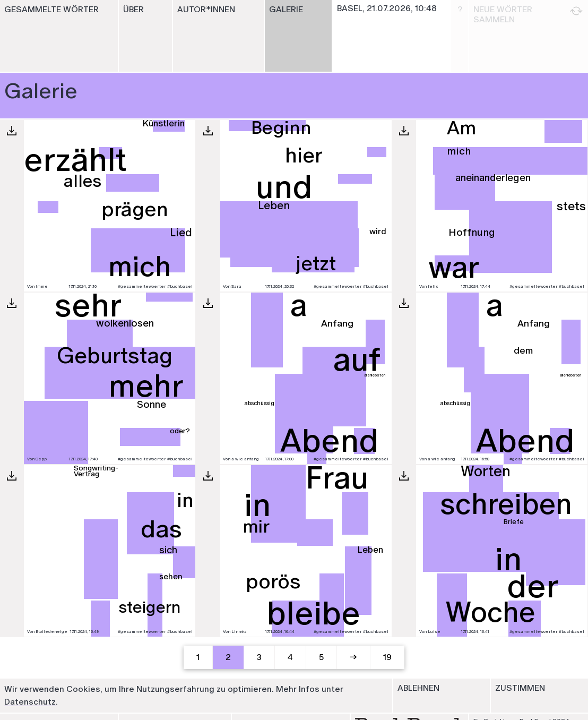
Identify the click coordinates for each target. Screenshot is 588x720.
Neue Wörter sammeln (528, 14)
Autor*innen (206, 9)
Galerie (286, 9)
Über (133, 9)
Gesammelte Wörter (51, 9)
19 (387, 657)
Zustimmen (520, 688)
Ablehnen (418, 688)
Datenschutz (30, 702)
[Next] (354, 657)
